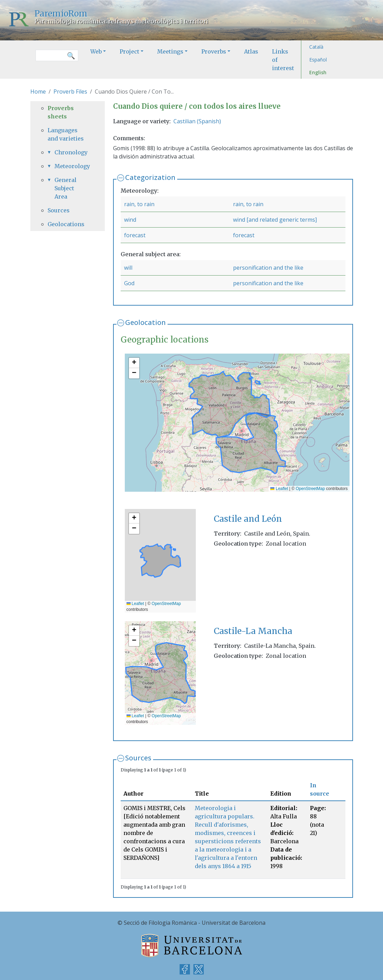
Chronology (71, 152)
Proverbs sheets (61, 112)
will (128, 268)
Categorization (150, 177)
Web (96, 51)
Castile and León (248, 519)
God (129, 283)
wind (130, 220)
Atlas (251, 51)
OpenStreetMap (310, 489)
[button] (134, 363)
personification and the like (268, 268)
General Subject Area (65, 188)
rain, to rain (139, 204)
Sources (138, 758)
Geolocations (66, 224)
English (318, 72)
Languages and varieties (66, 134)
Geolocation (145, 322)
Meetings (170, 51)
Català (316, 47)
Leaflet (279, 489)
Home (38, 92)
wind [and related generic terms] (275, 220)
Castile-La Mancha (253, 631)
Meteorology (71, 166)
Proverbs (214, 51)
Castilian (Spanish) (197, 121)
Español (318, 60)
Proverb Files (70, 92)
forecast (135, 235)
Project (129, 51)
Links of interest (283, 60)
